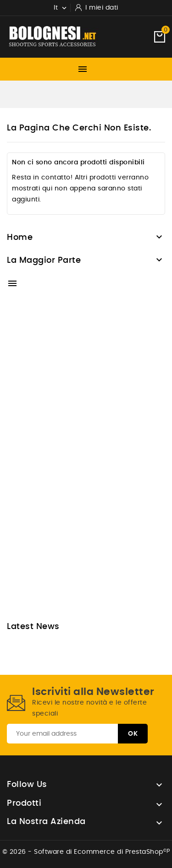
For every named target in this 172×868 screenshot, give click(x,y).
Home (20, 238)
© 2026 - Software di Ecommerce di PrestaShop (86, 852)
